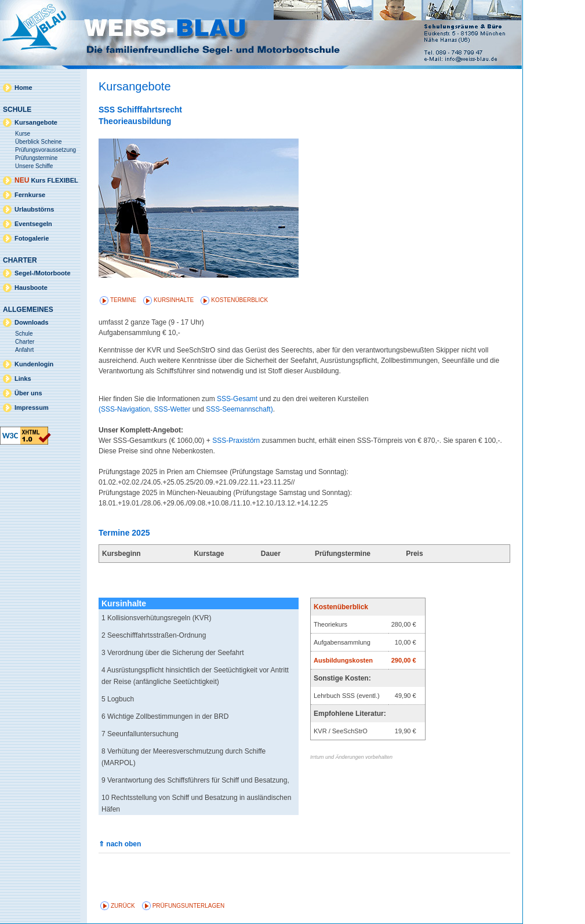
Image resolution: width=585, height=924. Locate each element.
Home (23, 88)
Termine (123, 300)
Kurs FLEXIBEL (46, 180)
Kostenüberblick (239, 300)
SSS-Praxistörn (236, 441)
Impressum (32, 408)
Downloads (32, 322)
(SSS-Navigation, (125, 409)
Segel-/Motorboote (43, 273)
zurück (123, 906)
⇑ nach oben (120, 844)
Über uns (28, 393)
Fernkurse (30, 195)
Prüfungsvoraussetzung (46, 150)
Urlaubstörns (34, 209)
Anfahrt (24, 350)
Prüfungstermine (36, 158)
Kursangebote (36, 122)
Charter (25, 342)
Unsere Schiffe (34, 166)
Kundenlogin (34, 364)
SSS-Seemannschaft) (239, 409)
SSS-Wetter (172, 409)
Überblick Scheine (39, 142)
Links (23, 379)
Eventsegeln (33, 224)
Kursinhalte (174, 300)
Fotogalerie (32, 238)
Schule (24, 334)
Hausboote (31, 288)
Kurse (23, 134)
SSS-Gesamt (237, 399)
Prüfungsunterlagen (188, 906)
